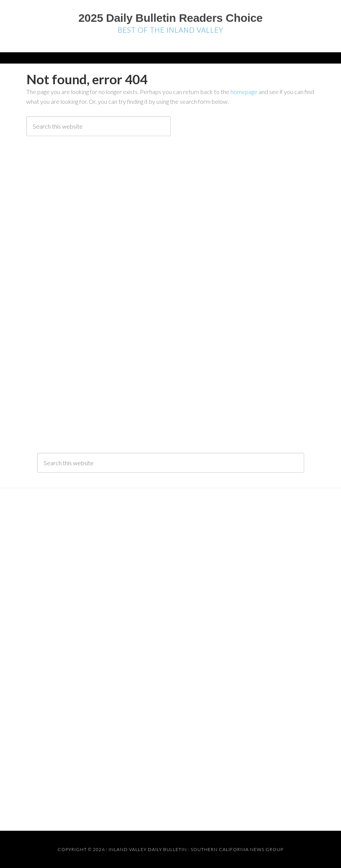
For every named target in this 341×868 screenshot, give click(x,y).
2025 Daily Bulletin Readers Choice (170, 18)
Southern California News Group (237, 849)
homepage (244, 92)
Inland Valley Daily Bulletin (148, 849)
